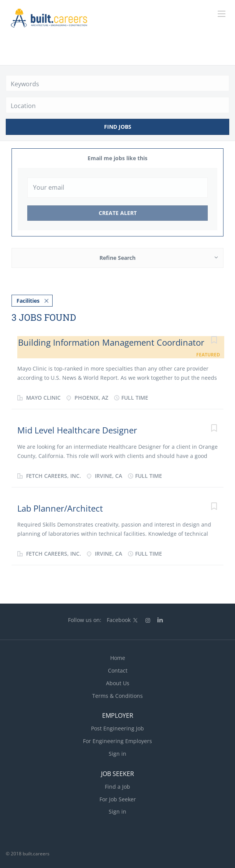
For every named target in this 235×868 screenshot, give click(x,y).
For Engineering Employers (118, 741)
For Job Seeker (118, 799)
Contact (118, 670)
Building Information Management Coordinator (111, 342)
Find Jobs (118, 127)
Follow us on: (85, 620)
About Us (118, 683)
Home (118, 658)
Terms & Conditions (118, 696)
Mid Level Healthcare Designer (77, 430)
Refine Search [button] (118, 258)
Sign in (118, 754)
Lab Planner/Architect (60, 508)
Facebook (119, 620)
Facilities (28, 301)
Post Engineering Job (118, 728)
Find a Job (118, 787)
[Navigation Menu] (222, 14)
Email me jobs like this (118, 158)
